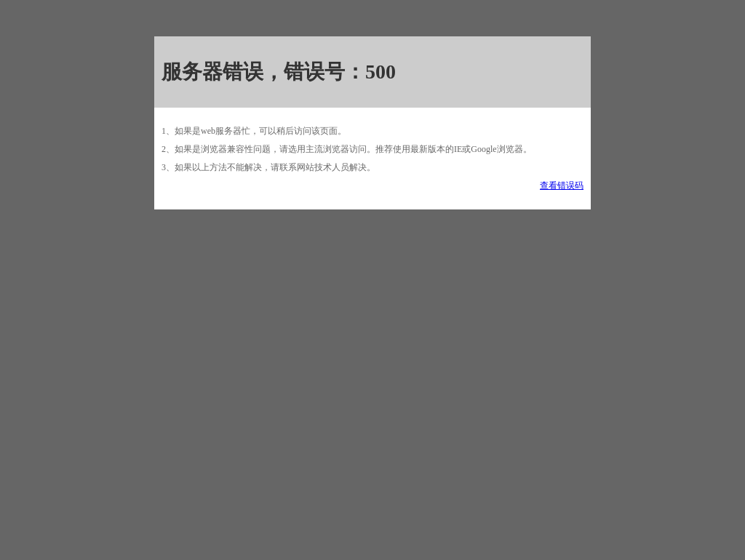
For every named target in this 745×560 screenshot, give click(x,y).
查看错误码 (562, 185)
